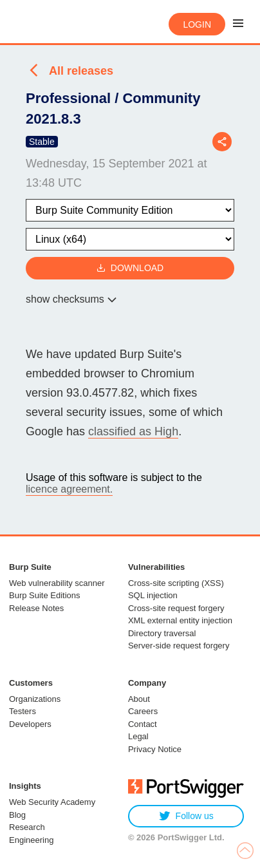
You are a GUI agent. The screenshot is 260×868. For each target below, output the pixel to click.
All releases (81, 71)
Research (27, 827)
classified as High (133, 431)
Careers (143, 711)
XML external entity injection (180, 620)
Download (130, 268)
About (139, 699)
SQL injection (153, 595)
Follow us (186, 816)
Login (197, 24)
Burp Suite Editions (45, 595)
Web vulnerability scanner (57, 583)
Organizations (35, 699)
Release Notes (36, 608)
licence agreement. (69, 489)
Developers (30, 724)
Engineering (31, 840)
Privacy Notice (155, 749)
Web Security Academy (52, 802)
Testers (23, 711)
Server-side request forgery (179, 646)
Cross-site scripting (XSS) (176, 583)
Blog (17, 815)
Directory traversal (162, 633)
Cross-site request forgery (176, 608)
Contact (143, 724)
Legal (138, 736)
